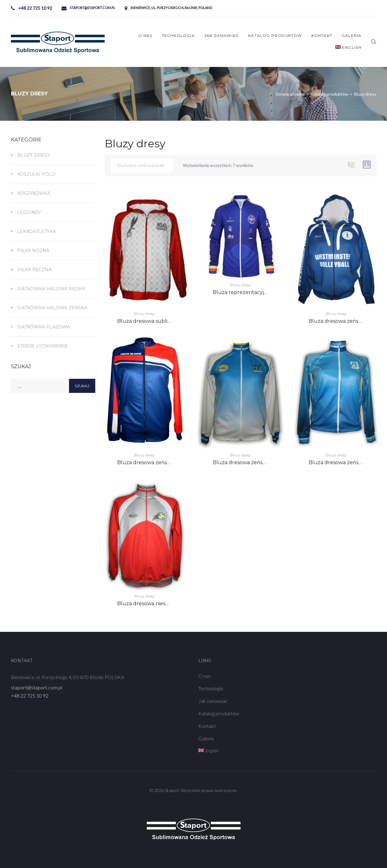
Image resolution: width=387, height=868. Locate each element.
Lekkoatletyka (37, 231)
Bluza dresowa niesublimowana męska (166, 604)
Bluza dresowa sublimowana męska (162, 321)
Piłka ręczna (34, 270)
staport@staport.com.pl (92, 8)
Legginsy (29, 212)
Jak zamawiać (222, 36)
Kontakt (322, 36)
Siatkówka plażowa (44, 327)
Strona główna (290, 94)
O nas (145, 36)
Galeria (352, 36)
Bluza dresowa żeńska (336, 321)
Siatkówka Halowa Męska (51, 289)
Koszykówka (34, 193)
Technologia (178, 36)
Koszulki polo (36, 174)
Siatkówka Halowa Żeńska (52, 308)
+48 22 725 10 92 (35, 8)
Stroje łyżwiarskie (43, 346)
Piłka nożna (33, 251)
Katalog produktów (275, 36)
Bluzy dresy (144, 314)
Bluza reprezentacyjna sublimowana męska (268, 292)
